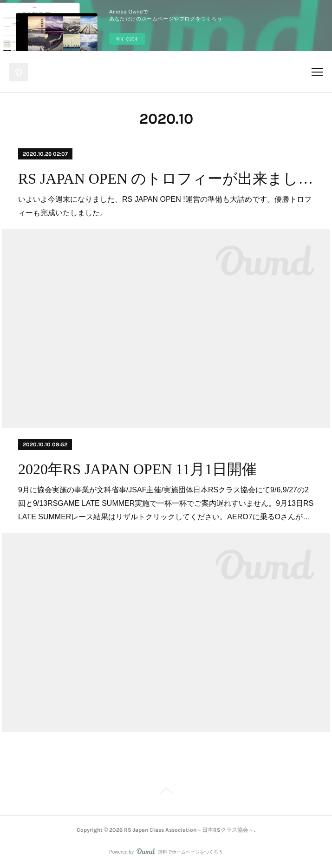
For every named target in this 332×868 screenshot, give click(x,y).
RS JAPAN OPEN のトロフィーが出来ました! (166, 179)
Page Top (166, 793)
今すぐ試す (127, 39)
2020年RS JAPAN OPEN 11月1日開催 (137, 469)
